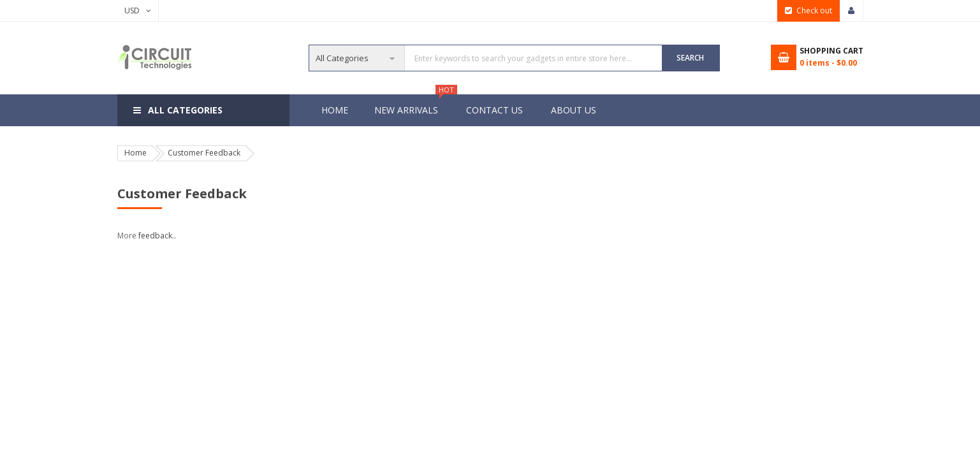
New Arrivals (413, 105)
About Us (574, 110)
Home (335, 110)
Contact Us (494, 110)
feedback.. (157, 236)
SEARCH (690, 58)
